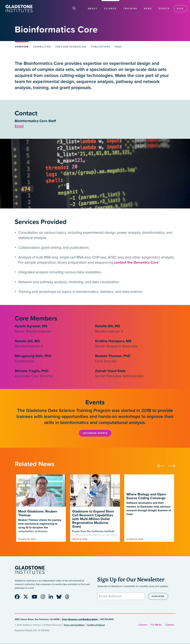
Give (180, 9)
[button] (163, 465)
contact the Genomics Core (136, 262)
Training (130, 9)
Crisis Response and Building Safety (80, 619)
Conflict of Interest (96, 625)
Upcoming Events (95, 433)
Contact (170, 625)
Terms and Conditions (74, 625)
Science (110, 9)
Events (164, 9)
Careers (143, 625)
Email (19, 126)
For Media (156, 625)
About (93, 9)
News (148, 9)
